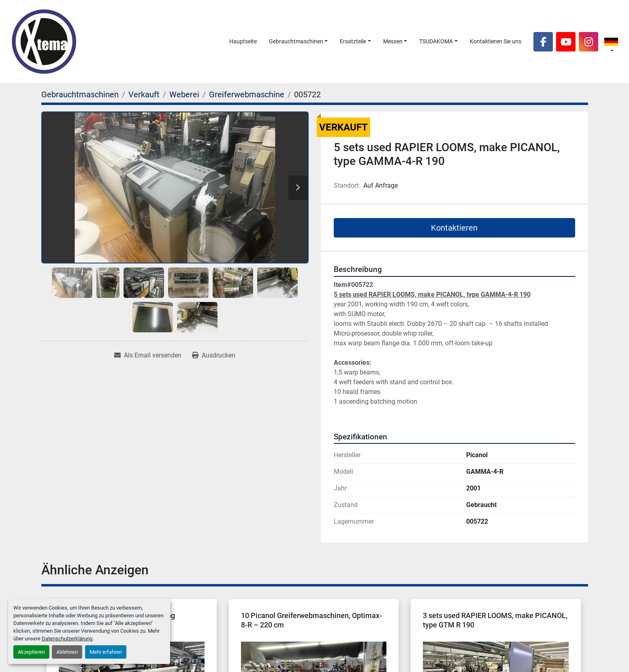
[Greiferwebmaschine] (247, 94)
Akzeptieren (31, 652)
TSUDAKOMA (436, 41)
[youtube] (566, 42)
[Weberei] (184, 94)
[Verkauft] (144, 94)
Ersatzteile (353, 41)
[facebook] (543, 42)
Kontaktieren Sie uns (496, 41)
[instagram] (588, 42)
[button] (299, 42)
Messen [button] (393, 41)
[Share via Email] (148, 355)
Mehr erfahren (106, 652)
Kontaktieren (454, 228)
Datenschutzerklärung (67, 639)
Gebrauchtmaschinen (296, 41)
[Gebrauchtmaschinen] (80, 94)
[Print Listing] (214, 355)
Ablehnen (67, 652)
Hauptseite (243, 41)
